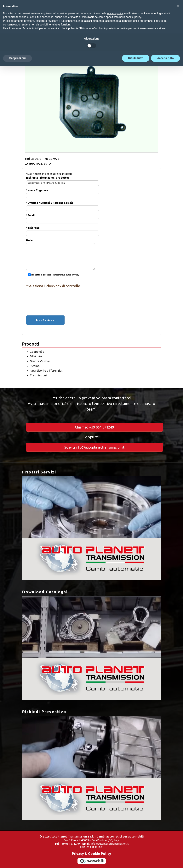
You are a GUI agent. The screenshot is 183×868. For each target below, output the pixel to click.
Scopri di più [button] (17, 58)
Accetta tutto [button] (165, 58)
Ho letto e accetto (53, 275)
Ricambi (35, 366)
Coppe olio (37, 352)
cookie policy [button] (133, 17)
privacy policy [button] (115, 13)
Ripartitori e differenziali (46, 371)
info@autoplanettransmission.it (110, 844)
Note (60, 249)
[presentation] (92, 298)
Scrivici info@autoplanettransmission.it (94, 447)
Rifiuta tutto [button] (136, 58)
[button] (178, 6)
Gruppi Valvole (40, 361)
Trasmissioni (38, 375)
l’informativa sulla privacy (65, 275)
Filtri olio (36, 356)
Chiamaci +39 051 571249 (94, 427)
